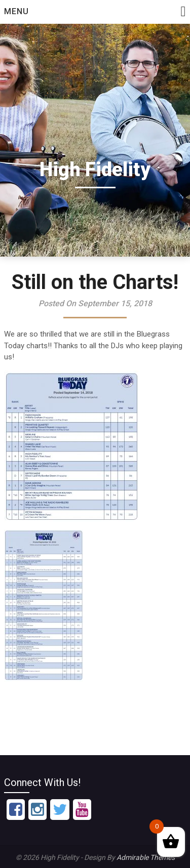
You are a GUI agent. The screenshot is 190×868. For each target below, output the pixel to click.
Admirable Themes (146, 857)
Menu (16, 11)
